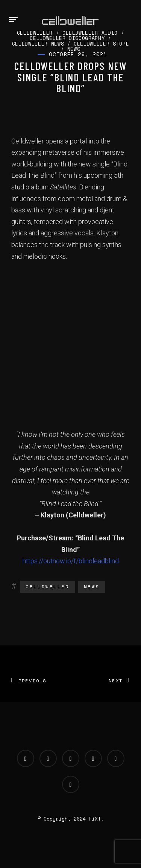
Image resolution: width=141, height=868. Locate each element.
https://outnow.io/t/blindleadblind (71, 561)
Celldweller (48, 587)
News (92, 587)
